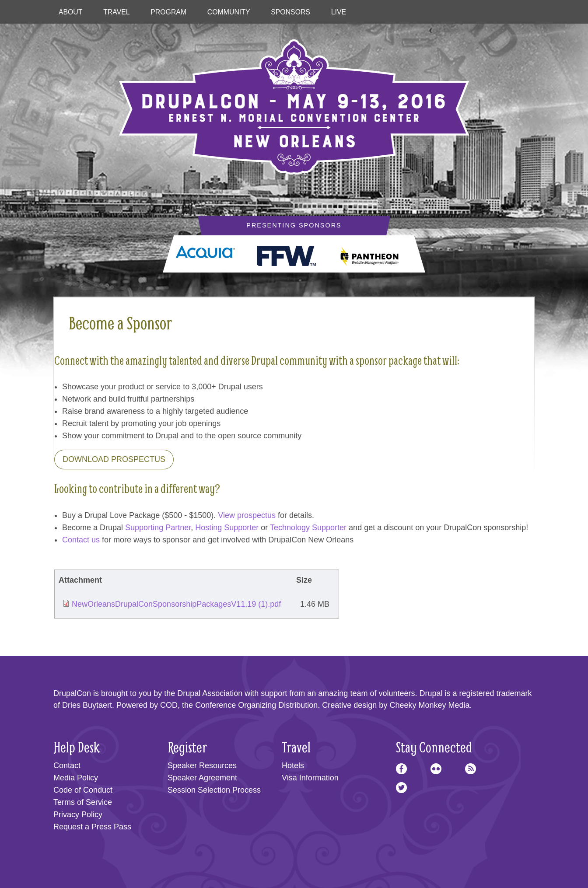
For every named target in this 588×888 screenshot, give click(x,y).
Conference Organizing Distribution (256, 705)
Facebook (401, 769)
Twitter (401, 788)
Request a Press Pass (92, 827)
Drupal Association (210, 693)
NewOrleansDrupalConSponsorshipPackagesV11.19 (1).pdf (176, 604)
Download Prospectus (114, 459)
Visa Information (310, 778)
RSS (471, 769)
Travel (116, 12)
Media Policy (76, 778)
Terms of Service (83, 802)
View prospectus (247, 515)
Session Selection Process (214, 790)
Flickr (436, 769)
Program (168, 12)
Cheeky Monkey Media (429, 705)
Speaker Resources (202, 766)
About (71, 12)
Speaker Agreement (202, 778)
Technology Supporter (308, 528)
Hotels (293, 766)
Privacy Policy (78, 815)
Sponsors (290, 12)
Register (187, 747)
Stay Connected (434, 747)
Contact (67, 766)
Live (339, 12)
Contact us (81, 540)
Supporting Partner (158, 528)
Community (229, 12)
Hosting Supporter (227, 528)
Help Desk (77, 747)
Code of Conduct (83, 790)
